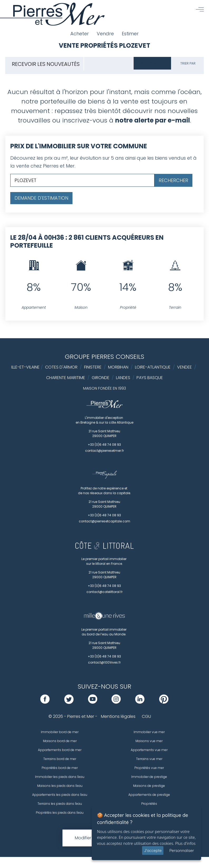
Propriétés (149, 804)
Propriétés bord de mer (60, 768)
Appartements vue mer (149, 750)
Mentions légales (118, 716)
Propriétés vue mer (149, 768)
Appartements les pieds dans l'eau (60, 795)
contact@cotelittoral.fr (104, 592)
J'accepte (153, 850)
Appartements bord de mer (60, 750)
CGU (146, 716)
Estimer (130, 34)
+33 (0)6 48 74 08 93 (104, 445)
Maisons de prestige (149, 786)
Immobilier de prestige (149, 777)
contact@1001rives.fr (104, 662)
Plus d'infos (185, 843)
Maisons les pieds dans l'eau (60, 786)
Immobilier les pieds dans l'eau (60, 777)
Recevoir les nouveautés (46, 64)
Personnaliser (182, 850)
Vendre (105, 34)
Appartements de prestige (149, 795)
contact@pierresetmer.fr (104, 451)
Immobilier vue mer (149, 732)
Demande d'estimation (41, 198)
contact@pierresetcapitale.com (104, 521)
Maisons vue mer (149, 741)
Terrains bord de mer (60, 759)
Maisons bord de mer (60, 741)
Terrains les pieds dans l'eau (60, 804)
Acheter (80, 34)
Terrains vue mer (149, 759)
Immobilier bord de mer (60, 732)
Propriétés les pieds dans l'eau (60, 813)
